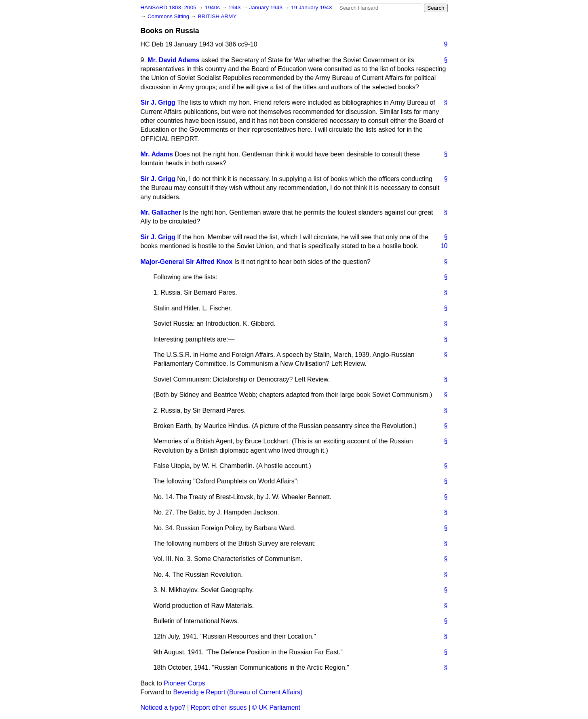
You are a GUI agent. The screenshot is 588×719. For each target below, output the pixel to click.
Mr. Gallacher (161, 212)
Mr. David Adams (173, 60)
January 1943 (267, 7)
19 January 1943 (311, 7)
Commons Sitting (169, 16)
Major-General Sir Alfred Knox (187, 262)
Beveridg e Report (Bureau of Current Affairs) (238, 692)
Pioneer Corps (184, 683)
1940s (213, 7)
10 (444, 246)
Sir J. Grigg (158, 102)
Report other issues (219, 707)
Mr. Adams (157, 154)
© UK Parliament (276, 707)
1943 (235, 7)
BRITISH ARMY (217, 16)
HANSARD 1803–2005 (169, 7)
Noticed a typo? (163, 707)
